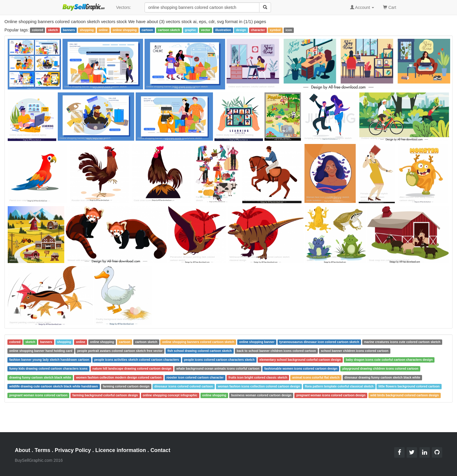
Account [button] (362, 7)
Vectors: (124, 7)
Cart (389, 7)
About (23, 450)
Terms (43, 450)
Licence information (121, 450)
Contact (160, 450)
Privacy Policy (73, 450)
